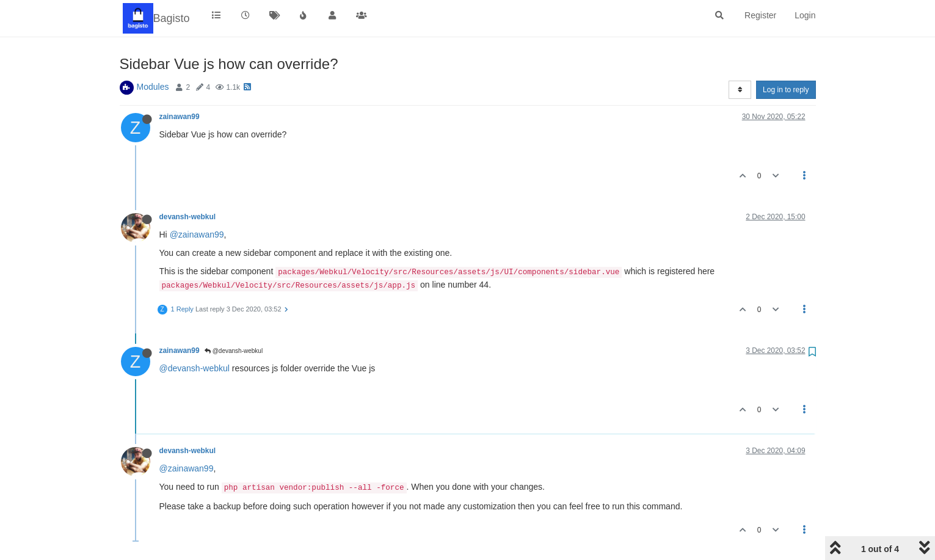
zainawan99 (180, 117)
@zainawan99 (197, 235)
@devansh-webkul (234, 351)
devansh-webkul (188, 217)
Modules (153, 87)
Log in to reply (786, 90)
